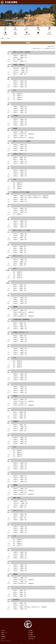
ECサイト (4, 639)
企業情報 (31, 635)
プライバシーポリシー (6, 641)
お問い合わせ (32, 639)
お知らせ (4, 631)
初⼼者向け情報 (32, 637)
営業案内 (31, 631)
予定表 (3, 635)
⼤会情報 (31, 633)
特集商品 (4, 637)
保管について (4, 633)
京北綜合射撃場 (9, 2)
